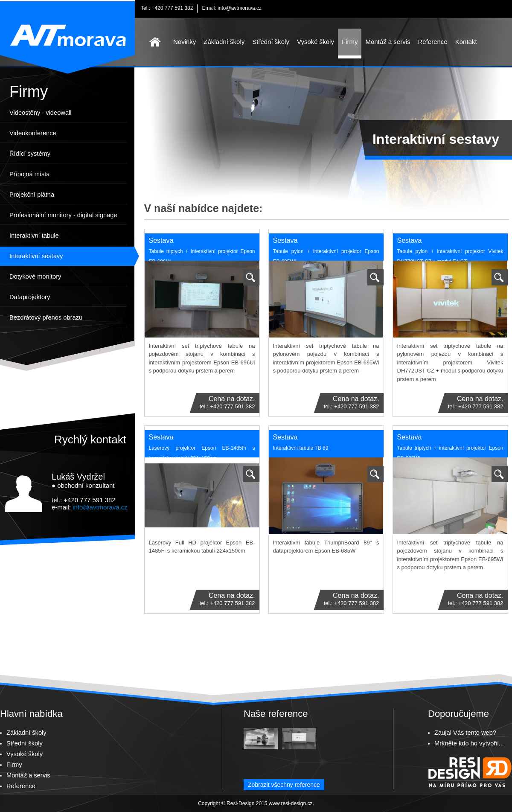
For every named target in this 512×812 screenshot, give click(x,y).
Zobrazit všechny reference (284, 785)
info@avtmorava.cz (240, 8)
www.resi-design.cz (291, 803)
